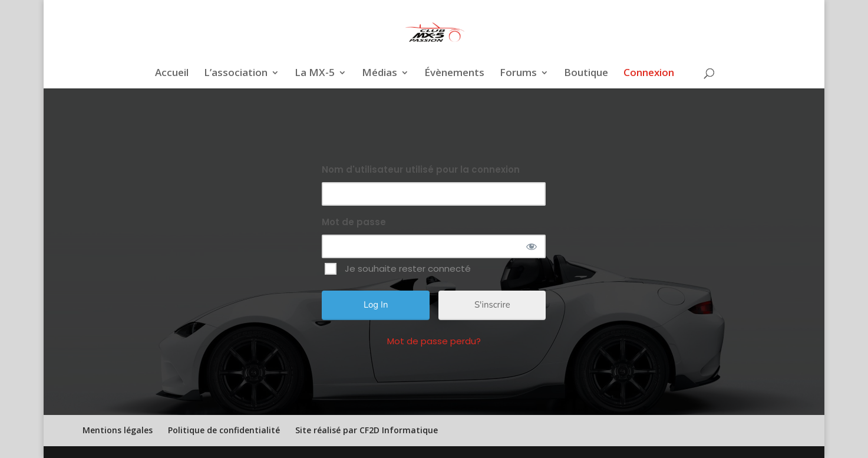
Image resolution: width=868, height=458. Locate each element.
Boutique (586, 74)
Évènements (454, 74)
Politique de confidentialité (224, 430)
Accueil (172, 74)
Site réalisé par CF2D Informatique (367, 430)
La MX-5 (315, 74)
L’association (236, 74)
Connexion (649, 74)
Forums (518, 74)
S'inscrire (492, 305)
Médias (379, 74)
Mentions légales (118, 430)
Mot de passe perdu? (434, 341)
